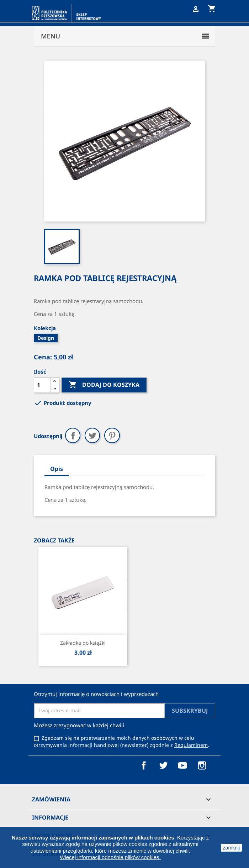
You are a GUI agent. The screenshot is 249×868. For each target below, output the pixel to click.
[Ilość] (42, 385)
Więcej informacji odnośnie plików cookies (109, 857)
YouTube (182, 765)
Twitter (163, 765)
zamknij (231, 848)
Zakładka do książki (83, 643)
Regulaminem (191, 745)
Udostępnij (73, 435)
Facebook (144, 765)
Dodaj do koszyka (104, 385)
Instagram (202, 765)
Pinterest (112, 435)
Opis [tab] (57, 469)
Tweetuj (92, 435)
